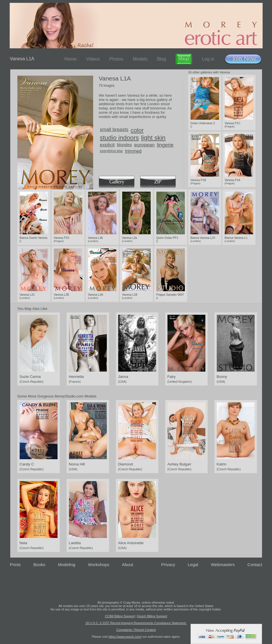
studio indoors (119, 138)
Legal (193, 565)
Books (39, 565)
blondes (124, 145)
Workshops (99, 565)
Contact (255, 565)
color (137, 130)
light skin (153, 138)
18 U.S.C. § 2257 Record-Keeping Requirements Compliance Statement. (136, 623)
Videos (93, 59)
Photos (116, 59)
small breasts (114, 130)
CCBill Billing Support (120, 616)
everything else (112, 151)
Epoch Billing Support (152, 616)
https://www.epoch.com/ (125, 637)
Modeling (67, 565)
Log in (208, 59)
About (127, 565)
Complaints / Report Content (136, 630)
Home (70, 59)
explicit (107, 145)
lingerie (165, 145)
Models (140, 59)
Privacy (168, 565)
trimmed (133, 151)
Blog (161, 59)
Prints (15, 565)
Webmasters (223, 565)
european (144, 145)
